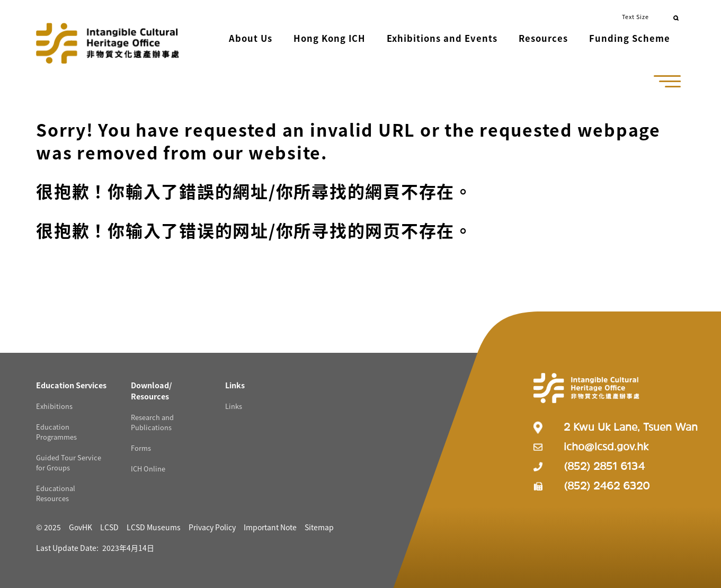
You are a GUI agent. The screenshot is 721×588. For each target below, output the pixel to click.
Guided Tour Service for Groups (69, 460)
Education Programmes (56, 430)
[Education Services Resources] (71, 383)
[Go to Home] (108, 38)
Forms (141, 446)
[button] (213, 39)
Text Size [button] (635, 16)
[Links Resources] (235, 383)
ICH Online (148, 466)
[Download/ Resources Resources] (152, 388)
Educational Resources (56, 491)
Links (234, 404)
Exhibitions (54, 404)
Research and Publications (152, 420)
